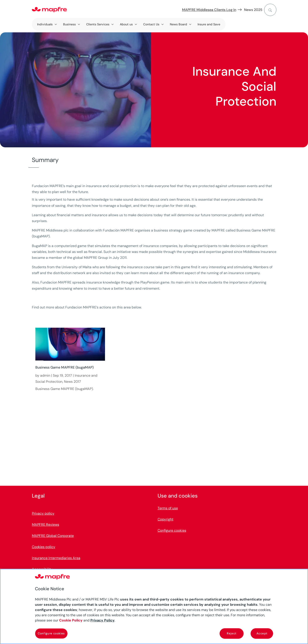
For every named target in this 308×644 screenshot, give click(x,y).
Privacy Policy (102, 620)
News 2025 (253, 10)
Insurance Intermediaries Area (56, 558)
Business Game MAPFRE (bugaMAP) (65, 367)
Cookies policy (44, 547)
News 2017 (72, 382)
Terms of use (168, 508)
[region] (154, 606)
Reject (232, 633)
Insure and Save (209, 24)
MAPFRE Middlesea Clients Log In (209, 10)
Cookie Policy (71, 620)
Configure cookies (172, 530)
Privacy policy (43, 513)
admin (45, 375)
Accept (262, 633)
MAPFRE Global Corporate (53, 536)
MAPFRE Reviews (46, 525)
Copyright (165, 519)
